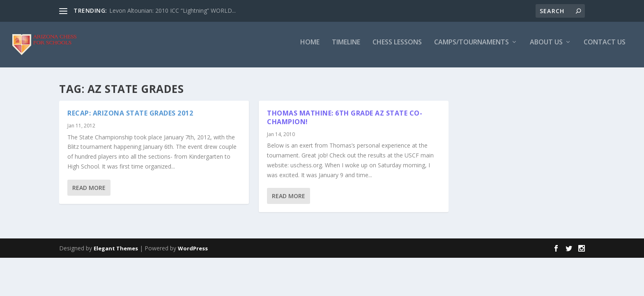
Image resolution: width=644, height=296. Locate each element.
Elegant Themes (116, 253)
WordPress (193, 253)
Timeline (346, 48)
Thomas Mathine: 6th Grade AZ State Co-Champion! (345, 123)
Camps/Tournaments (471, 48)
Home (310, 48)
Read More (89, 193)
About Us (546, 48)
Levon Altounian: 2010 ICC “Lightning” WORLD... (172, 10)
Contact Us (605, 48)
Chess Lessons (397, 48)
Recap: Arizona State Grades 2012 (130, 118)
